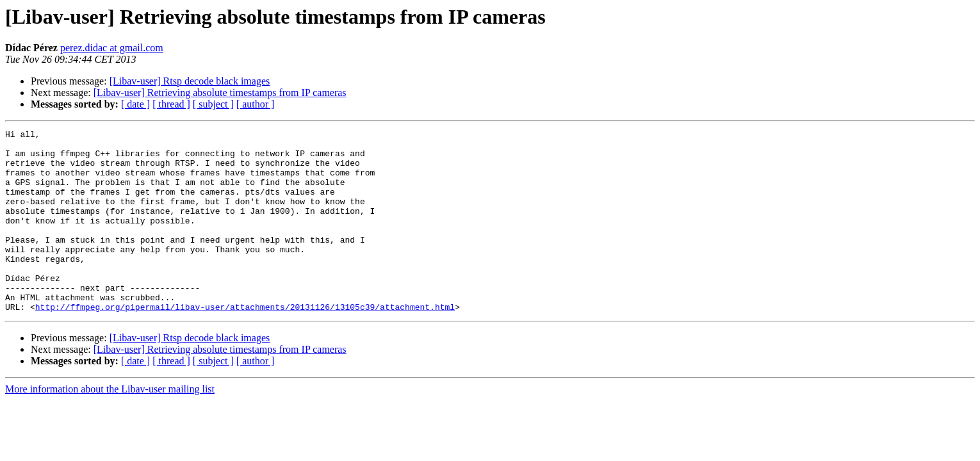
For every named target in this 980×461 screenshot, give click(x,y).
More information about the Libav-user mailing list (110, 425)
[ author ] (256, 104)
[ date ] (135, 104)
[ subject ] (213, 104)
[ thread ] (171, 104)
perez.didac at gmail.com (112, 48)
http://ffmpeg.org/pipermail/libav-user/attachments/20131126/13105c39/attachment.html (245, 343)
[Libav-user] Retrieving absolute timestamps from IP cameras (220, 93)
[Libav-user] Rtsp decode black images (190, 81)
